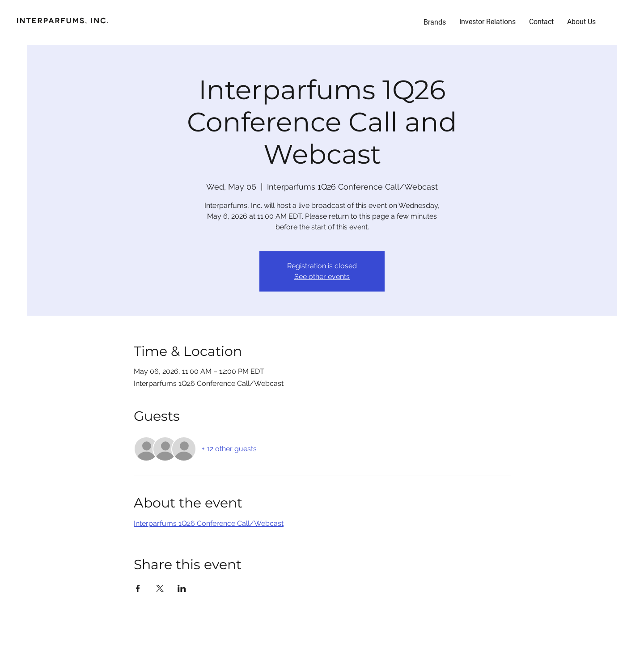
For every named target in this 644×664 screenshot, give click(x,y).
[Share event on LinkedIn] (182, 588)
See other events (322, 277)
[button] (487, 22)
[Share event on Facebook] (138, 588)
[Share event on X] (160, 588)
